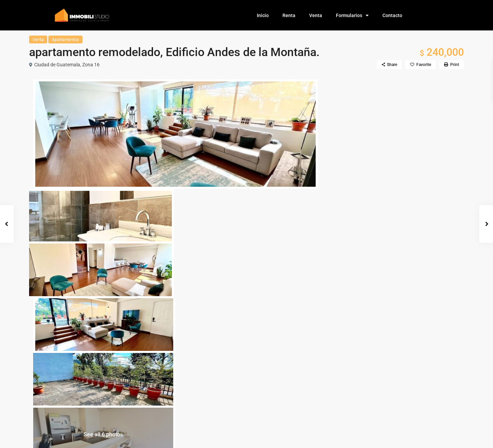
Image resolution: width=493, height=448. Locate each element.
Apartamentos (65, 39)
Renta (289, 15)
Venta (316, 15)
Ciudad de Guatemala (57, 65)
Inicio (263, 15)
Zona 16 (91, 65)
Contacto (392, 15)
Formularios (352, 15)
